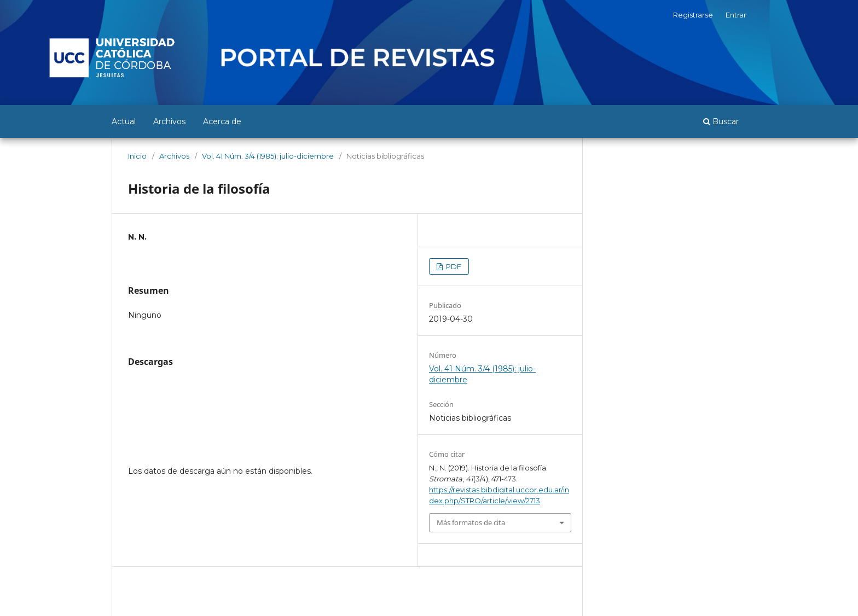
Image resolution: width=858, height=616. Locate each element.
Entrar (736, 15)
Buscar (721, 121)
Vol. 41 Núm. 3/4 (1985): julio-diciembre (268, 156)
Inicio (137, 156)
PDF (453, 266)
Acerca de (222, 121)
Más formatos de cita (471, 522)
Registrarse (693, 15)
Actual (124, 121)
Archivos (169, 121)
